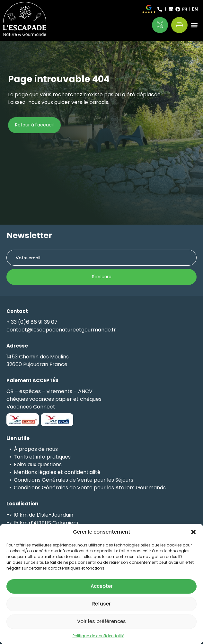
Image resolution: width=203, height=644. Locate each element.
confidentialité (82, 472)
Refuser (101, 604)
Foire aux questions (38, 464)
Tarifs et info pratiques (42, 457)
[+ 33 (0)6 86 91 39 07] (160, 9)
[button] (193, 532)
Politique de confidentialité (98, 636)
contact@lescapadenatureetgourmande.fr (61, 330)
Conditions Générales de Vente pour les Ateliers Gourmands (90, 488)
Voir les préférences (101, 621)
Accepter (102, 586)
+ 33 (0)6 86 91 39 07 (32, 322)
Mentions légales (35, 472)
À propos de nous (36, 449)
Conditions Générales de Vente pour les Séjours (74, 480)
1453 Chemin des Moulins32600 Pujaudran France (38, 361)
